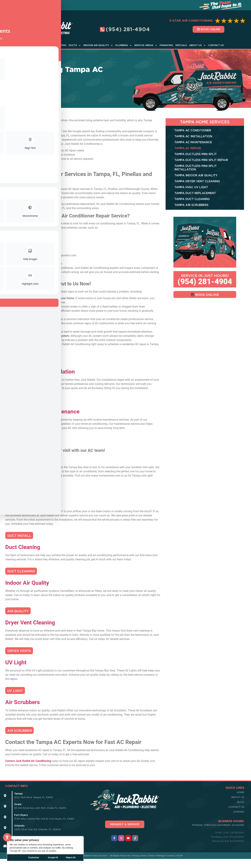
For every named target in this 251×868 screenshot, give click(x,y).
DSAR (180, 865)
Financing (166, 45)
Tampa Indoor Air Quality (196, 175)
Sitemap (239, 821)
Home (9, 91)
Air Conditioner (40, 45)
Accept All (72, 858)
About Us (197, 45)
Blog (241, 811)
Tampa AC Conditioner (193, 130)
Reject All (53, 858)
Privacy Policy (140, 865)
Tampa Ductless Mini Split (195, 154)
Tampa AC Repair (188, 148)
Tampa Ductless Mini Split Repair (201, 160)
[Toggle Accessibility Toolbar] (7, 837)
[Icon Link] (5, 805)
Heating (61, 45)
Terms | (153, 865)
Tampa (41, 91)
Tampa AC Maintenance (193, 142)
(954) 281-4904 (205, 282)
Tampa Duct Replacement (195, 193)
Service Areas (146, 45)
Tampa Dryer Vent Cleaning (197, 181)
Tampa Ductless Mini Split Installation (195, 168)
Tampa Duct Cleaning (192, 199)
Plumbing (124, 45)
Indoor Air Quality (98, 45)
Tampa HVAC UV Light (191, 187)
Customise (34, 858)
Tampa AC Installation (193, 136)
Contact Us (216, 45)
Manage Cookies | (167, 865)
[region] (45, 849)
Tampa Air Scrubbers (191, 205)
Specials (181, 45)
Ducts (75, 45)
